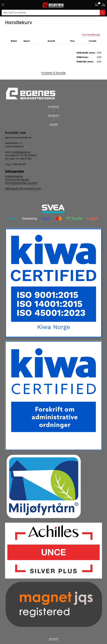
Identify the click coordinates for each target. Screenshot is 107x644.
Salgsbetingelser (14, 176)
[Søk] (51, 13)
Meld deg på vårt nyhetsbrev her (23, 189)
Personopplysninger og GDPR (21, 183)
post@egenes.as (21, 152)
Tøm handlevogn (91, 35)
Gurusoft (54, 639)
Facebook (54, 107)
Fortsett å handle (53, 73)
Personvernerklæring (17, 180)
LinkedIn (54, 124)
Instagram (53, 115)
